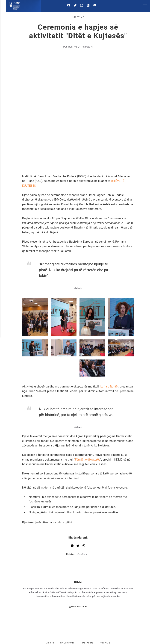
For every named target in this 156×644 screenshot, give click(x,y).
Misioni (49, 606)
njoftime (78, 17)
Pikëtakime (87, 606)
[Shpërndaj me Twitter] (78, 509)
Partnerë (105, 606)
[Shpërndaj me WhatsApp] (84, 509)
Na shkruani (67, 606)
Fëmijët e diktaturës (88, 422)
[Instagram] (82, 6)
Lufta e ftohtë (109, 349)
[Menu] (145, 6)
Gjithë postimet (78, 569)
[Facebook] (70, 6)
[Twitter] (76, 6)
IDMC (78, 545)
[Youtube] (94, 6)
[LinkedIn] (88, 6)
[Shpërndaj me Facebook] (72, 509)
